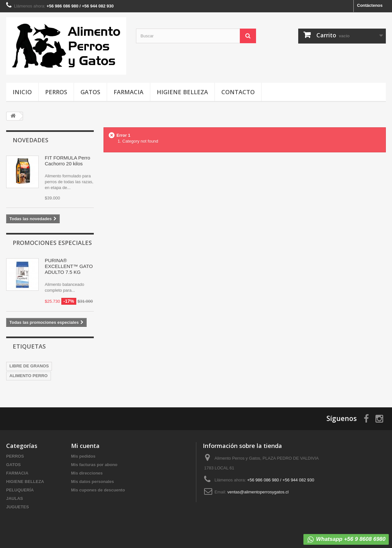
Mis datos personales (92, 482)
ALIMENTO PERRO (29, 376)
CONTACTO (238, 92)
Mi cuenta (85, 446)
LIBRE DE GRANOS (29, 366)
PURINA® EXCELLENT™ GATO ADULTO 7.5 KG (69, 266)
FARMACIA (129, 92)
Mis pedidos (83, 456)
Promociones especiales (52, 243)
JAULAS (15, 498)
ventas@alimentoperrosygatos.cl (258, 492)
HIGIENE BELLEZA (182, 92)
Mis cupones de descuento (98, 490)
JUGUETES (18, 507)
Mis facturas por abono (94, 465)
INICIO (22, 92)
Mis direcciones (87, 473)
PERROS (56, 92)
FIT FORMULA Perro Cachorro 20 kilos (67, 161)
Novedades (31, 140)
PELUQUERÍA (20, 490)
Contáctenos (370, 5)
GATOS (90, 92)
